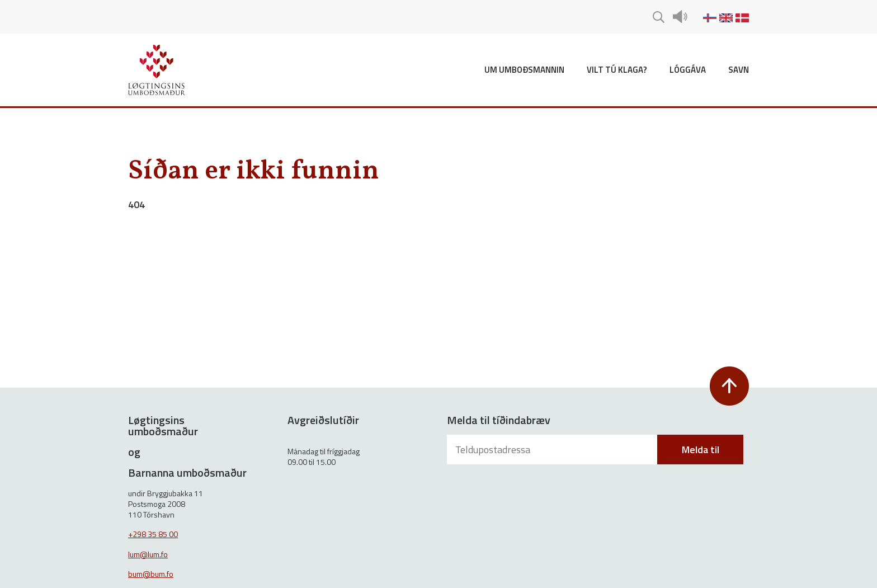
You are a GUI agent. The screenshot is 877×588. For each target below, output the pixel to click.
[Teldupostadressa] (553, 450)
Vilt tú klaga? (617, 70)
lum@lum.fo (148, 554)
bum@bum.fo (151, 574)
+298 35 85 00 (153, 534)
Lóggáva (688, 70)
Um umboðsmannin (524, 70)
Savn (739, 70)
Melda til (701, 450)
